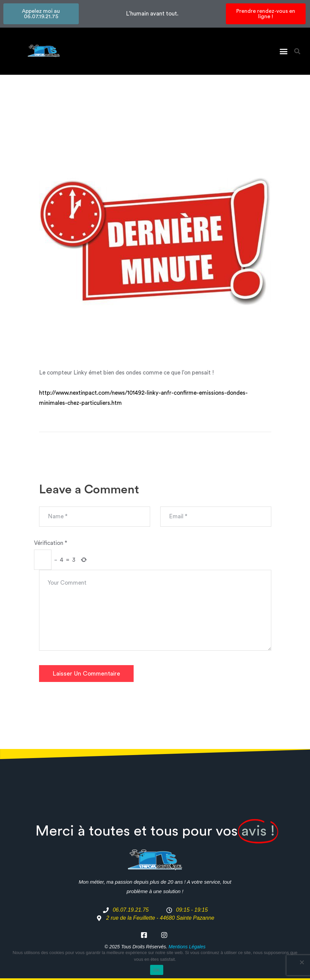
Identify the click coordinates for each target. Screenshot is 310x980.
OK (157, 970)
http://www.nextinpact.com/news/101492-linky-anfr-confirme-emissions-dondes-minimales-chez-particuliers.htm (143, 398)
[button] (283, 51)
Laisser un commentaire (86, 674)
